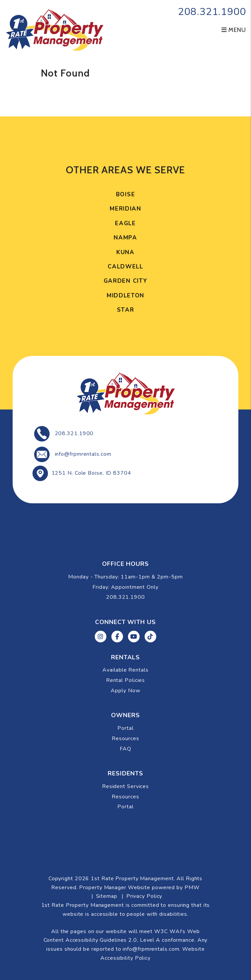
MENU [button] (234, 30)
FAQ (126, 749)
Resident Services (126, 786)
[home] (55, 29)
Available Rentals (125, 670)
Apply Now (125, 691)
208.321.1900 (212, 12)
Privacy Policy (144, 896)
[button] (101, 637)
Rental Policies (126, 680)
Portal (125, 728)
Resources (125, 738)
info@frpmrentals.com (83, 454)
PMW (192, 888)
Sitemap (107, 896)
